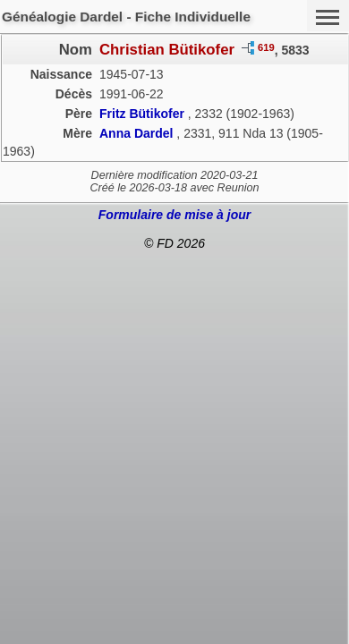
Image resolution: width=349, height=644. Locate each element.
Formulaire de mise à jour (174, 215)
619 (266, 47)
